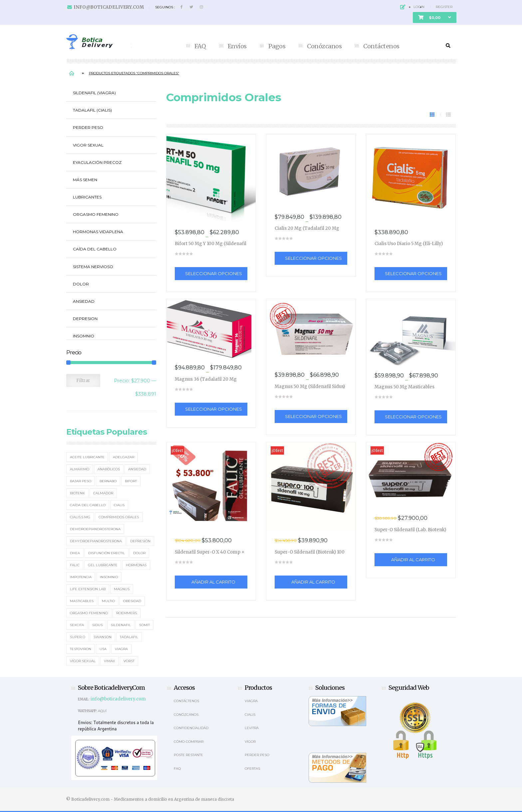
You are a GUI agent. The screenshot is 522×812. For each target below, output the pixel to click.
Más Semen (85, 180)
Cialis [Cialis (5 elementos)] (119, 505)
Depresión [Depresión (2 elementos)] (140, 541)
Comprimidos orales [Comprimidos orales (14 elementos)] (119, 517)
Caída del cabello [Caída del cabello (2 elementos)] (88, 505)
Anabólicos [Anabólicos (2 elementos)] (109, 469)
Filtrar (83, 381)
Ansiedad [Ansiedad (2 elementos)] (137, 469)
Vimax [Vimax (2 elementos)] (110, 661)
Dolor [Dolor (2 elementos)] (139, 553)
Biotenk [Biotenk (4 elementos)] (77, 493)
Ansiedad (84, 301)
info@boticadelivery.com (109, 7)
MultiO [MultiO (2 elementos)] (108, 601)
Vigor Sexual (88, 145)
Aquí (102, 711)
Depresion (85, 319)
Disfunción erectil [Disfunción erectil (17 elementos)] (107, 553)
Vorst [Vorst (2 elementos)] (129, 661)
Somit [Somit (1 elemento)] (144, 625)
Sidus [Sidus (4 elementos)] (97, 625)
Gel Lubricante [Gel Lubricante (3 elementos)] (103, 565)
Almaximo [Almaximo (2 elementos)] (80, 469)
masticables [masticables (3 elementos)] (82, 601)
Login (419, 7)
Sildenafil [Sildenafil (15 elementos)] (121, 625)
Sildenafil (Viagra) (94, 93)
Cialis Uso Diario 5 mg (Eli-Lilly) (409, 244)
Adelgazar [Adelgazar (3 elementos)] (124, 457)
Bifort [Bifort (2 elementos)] (131, 481)
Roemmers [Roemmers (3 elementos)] (127, 613)
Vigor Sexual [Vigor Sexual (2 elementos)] (83, 661)
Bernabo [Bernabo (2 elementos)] (108, 481)
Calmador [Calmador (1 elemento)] (103, 493)
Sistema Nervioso (93, 267)
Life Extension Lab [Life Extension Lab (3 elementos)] (88, 589)
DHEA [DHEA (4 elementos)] (75, 553)
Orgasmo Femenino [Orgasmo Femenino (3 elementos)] (89, 613)
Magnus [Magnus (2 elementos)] (122, 589)
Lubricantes (87, 197)
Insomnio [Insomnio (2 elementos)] (109, 577)
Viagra (251, 701)
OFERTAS (252, 769)
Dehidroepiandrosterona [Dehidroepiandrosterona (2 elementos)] (95, 529)
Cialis (250, 715)
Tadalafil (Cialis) (92, 110)
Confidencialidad (191, 728)
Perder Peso (88, 127)
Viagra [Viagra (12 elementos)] (121, 649)
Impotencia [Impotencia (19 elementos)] (81, 577)
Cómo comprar (189, 742)
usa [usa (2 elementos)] (103, 649)
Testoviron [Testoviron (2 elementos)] (81, 649)
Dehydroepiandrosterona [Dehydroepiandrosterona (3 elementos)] (96, 541)
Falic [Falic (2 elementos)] (75, 565)
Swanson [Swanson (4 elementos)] (103, 637)
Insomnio (84, 336)
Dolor (81, 284)
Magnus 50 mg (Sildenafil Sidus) (310, 387)
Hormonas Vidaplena (98, 232)
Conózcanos (324, 46)
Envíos (237, 46)
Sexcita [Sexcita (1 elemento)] (77, 625)
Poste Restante (188, 755)
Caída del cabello (95, 249)
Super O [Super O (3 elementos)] (78, 637)
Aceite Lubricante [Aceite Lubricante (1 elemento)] (87, 457)
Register (444, 7)
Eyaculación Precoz (97, 162)
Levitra (252, 728)
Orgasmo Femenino (96, 214)
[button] (435, 17)
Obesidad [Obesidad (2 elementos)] (132, 601)
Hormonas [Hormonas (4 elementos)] (136, 565)
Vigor (250, 742)
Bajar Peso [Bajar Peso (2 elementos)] (81, 481)
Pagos (277, 46)
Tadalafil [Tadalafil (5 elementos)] (129, 637)
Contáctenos (381, 46)
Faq (177, 769)
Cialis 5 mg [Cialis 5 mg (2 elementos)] (80, 517)
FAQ (200, 46)
